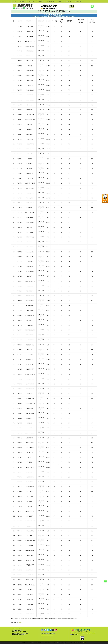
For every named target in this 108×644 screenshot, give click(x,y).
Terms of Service (57, 643)
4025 (20, 623)
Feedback (51, 643)
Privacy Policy (65, 643)
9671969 (85, 643)
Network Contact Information (47, 635)
